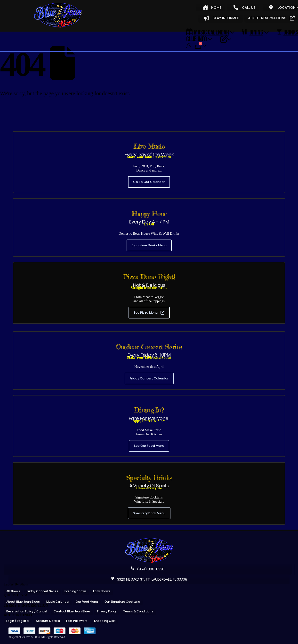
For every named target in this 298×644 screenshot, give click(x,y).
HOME (212, 8)
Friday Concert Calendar (149, 378)
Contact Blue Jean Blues (72, 611)
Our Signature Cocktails (122, 602)
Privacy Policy (107, 611)
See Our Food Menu (149, 446)
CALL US (244, 8)
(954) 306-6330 (148, 569)
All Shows (13, 591)
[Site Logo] (58, 16)
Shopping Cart (105, 621)
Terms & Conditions (138, 611)
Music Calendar (208, 32)
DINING (253, 32)
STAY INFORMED (222, 18)
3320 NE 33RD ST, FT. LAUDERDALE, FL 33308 (149, 579)
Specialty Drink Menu (149, 513)
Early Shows (102, 591)
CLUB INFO (197, 39)
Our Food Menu (87, 602)
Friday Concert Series (42, 591)
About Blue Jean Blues (23, 602)
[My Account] (189, 46)
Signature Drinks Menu (149, 245)
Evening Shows (76, 591)
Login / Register (18, 621)
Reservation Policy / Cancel (27, 611)
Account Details (48, 621)
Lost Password (77, 621)
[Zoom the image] (149, 540)
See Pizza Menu (149, 313)
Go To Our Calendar (149, 182)
